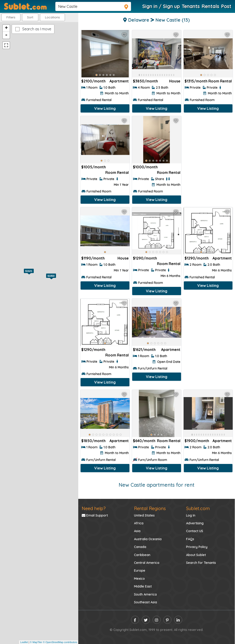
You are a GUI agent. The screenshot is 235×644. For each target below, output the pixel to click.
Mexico (139, 579)
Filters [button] (11, 17)
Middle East (143, 586)
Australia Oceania (148, 539)
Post (226, 6)
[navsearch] (93, 6)
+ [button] (6, 28)
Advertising (195, 523)
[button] (52, 17)
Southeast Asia (145, 602)
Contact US (195, 531)
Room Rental (220, 81)
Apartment (119, 81)
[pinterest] (167, 620)
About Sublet (196, 555)
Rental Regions (150, 508)
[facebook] (135, 620)
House (175, 81)
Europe (140, 571)
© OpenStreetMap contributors (60, 642)
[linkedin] (178, 620)
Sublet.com (198, 508)
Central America (147, 563)
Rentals (210, 6)
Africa (139, 523)
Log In (191, 515)
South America (145, 594)
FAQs (190, 539)
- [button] (6, 35)
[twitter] (146, 620)
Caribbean (142, 555)
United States (144, 515)
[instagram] (157, 620)
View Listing (105, 108)
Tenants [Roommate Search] (191, 6)
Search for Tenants (201, 563)
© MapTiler (36, 642)
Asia (137, 531)
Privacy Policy (197, 547)
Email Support (95, 515)
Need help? (94, 508)
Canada (140, 547)
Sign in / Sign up (161, 6)
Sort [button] (30, 17)
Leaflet (24, 642)
